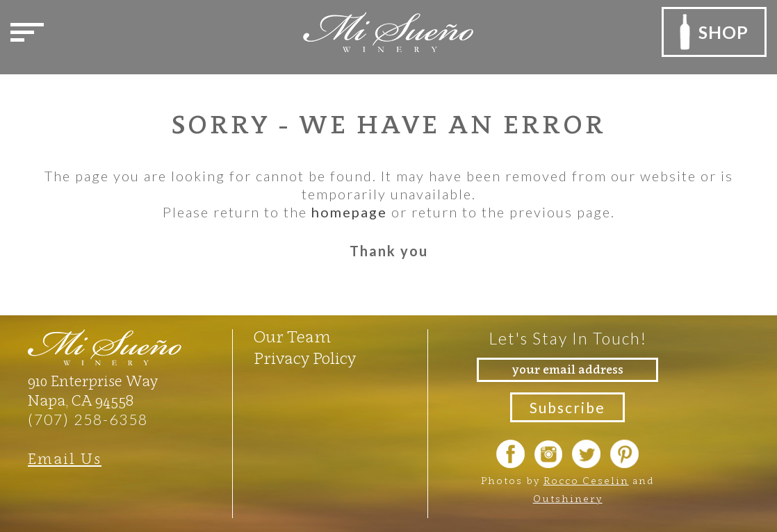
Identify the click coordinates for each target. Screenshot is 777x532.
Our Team (292, 337)
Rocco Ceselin (586, 480)
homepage (349, 212)
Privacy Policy (305, 358)
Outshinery (568, 498)
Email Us (65, 459)
